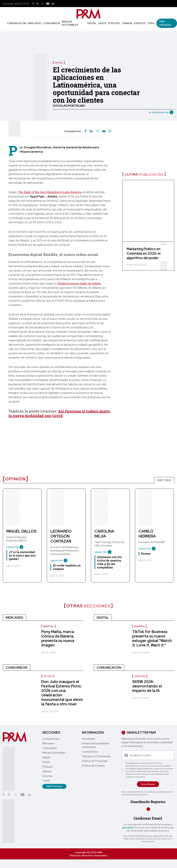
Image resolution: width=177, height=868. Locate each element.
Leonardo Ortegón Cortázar (61, 536)
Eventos (140, 23)
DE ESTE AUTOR (160, 113)
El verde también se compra (67, 567)
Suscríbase (88, 739)
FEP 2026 (48, 676)
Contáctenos (90, 752)
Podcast (114, 23)
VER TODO (164, 480)
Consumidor (52, 23)
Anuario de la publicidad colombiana (96, 745)
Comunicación (17, 23)
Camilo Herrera (147, 534)
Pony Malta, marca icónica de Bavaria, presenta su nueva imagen (58, 638)
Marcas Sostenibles (70, 23)
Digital (92, 23)
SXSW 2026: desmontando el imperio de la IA (147, 686)
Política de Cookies (93, 766)
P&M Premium (165, 23)
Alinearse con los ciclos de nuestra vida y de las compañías (109, 562)
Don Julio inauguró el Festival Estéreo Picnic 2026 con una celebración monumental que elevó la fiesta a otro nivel (62, 693)
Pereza (146, 553)
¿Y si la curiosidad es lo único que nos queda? (22, 555)
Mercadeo (35, 23)
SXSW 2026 (140, 676)
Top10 (151, 23)
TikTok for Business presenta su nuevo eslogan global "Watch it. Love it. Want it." (152, 638)
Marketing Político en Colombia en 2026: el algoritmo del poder (144, 253)
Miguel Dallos (21, 531)
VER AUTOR (14, 547)
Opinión (127, 23)
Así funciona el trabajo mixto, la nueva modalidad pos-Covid (60, 413)
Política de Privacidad (95, 761)
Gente (102, 23)
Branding (48, 626)
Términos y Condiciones (96, 756)
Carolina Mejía (104, 534)
